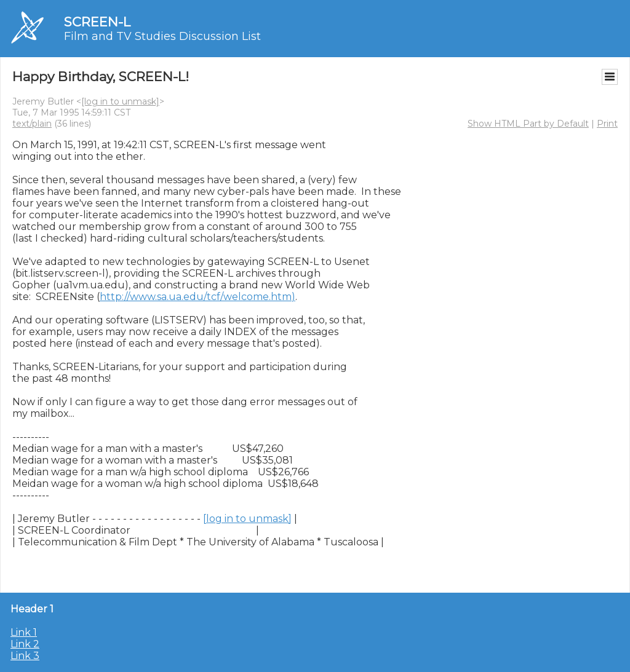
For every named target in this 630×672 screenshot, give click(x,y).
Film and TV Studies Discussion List (162, 36)
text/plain (32, 124)
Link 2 (25, 644)
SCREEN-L (97, 22)
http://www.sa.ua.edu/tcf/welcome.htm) (197, 297)
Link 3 (25, 656)
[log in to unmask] (120, 101)
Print (607, 124)
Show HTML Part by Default (528, 124)
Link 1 (24, 632)
